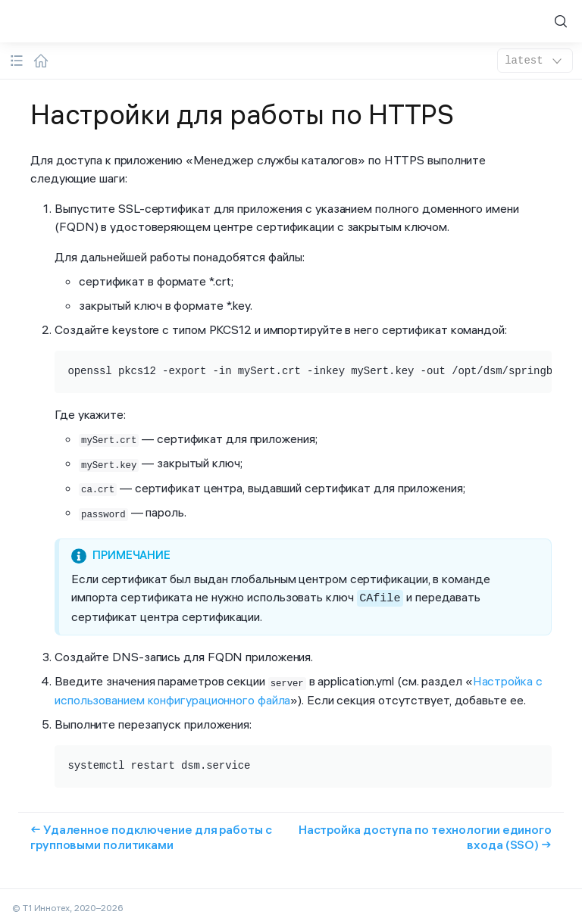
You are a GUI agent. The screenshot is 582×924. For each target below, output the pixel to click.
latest (535, 61)
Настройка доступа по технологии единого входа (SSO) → (425, 833)
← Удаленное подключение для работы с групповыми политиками (151, 833)
